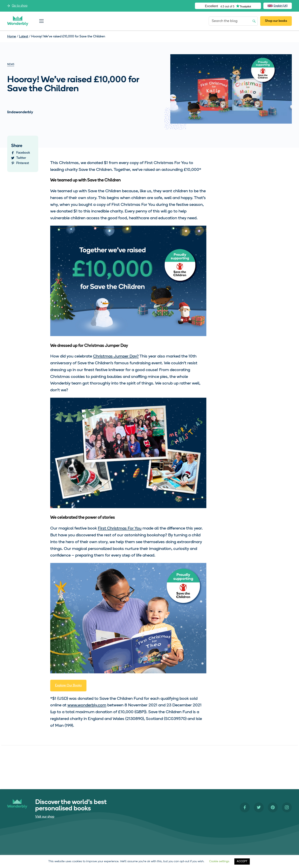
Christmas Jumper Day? (116, 356)
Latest (24, 37)
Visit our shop (45, 817)
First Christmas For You (120, 528)
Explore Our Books (68, 686)
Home (12, 37)
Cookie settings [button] (219, 861)
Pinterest (23, 163)
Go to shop (20, 6)
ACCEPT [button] (242, 861)
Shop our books (276, 21)
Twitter (21, 158)
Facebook (23, 153)
